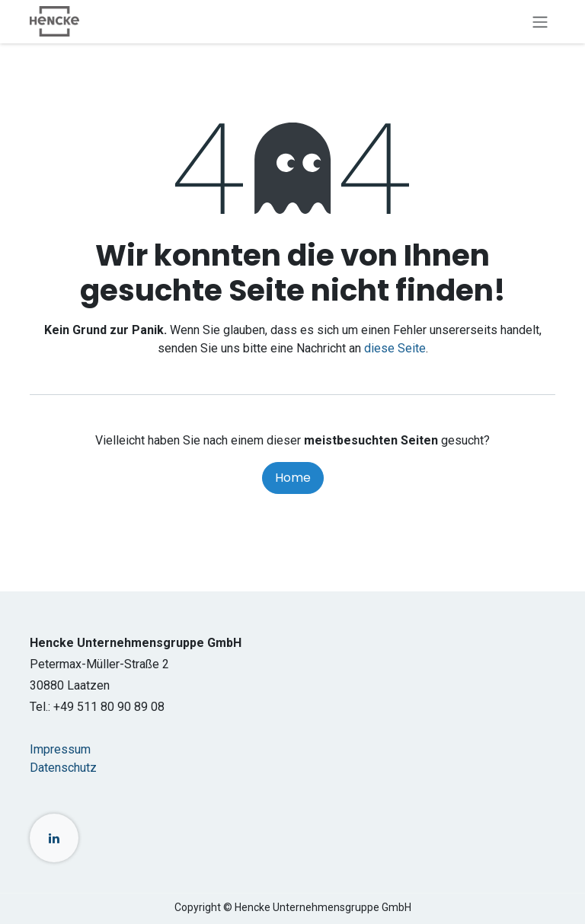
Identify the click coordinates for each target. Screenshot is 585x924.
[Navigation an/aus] (540, 22)
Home (293, 478)
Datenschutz (63, 768)
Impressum (60, 749)
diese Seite (395, 348)
